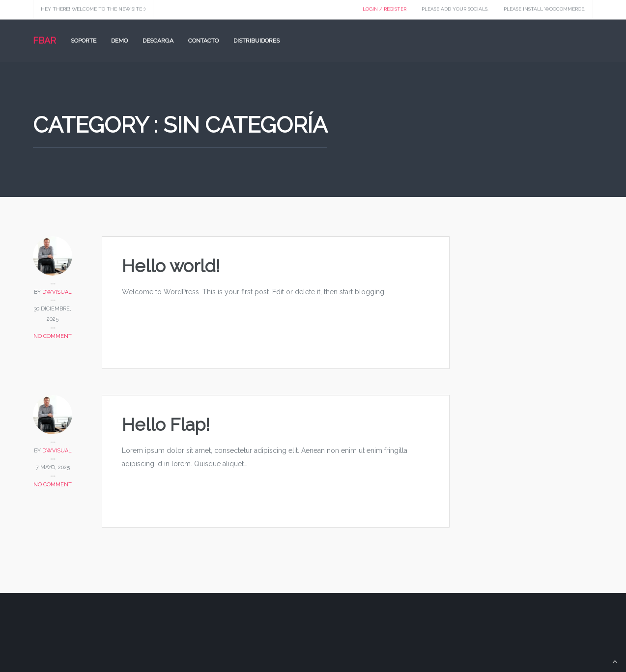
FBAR (44, 40)
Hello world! (171, 266)
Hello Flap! (166, 424)
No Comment (53, 336)
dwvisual (57, 292)
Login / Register (384, 8)
